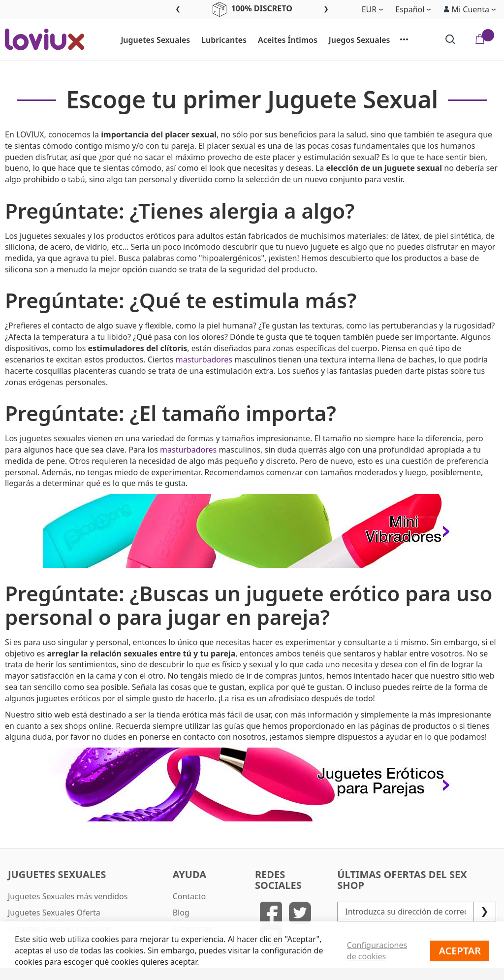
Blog (181, 913)
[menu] (265, 39)
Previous (178, 10)
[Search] (450, 39)
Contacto (189, 896)
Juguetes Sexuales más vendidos (68, 896)
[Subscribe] (485, 912)
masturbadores (204, 359)
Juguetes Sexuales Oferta (54, 913)
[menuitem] (151, 40)
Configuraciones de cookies (377, 951)
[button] (470, 9)
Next (326, 10)
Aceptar (460, 951)
